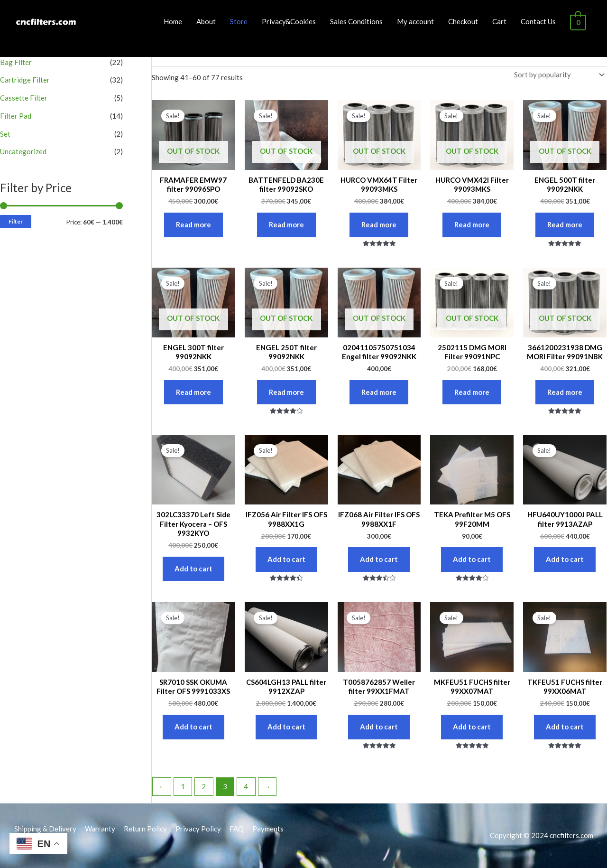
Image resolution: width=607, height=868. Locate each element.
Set (5, 134)
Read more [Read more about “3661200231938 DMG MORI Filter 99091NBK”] (565, 392)
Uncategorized (23, 151)
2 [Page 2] (204, 786)
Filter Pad (16, 116)
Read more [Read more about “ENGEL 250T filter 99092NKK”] (286, 392)
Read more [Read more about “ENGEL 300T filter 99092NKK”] (193, 392)
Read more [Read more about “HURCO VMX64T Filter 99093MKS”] (379, 224)
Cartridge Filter (25, 80)
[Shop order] (557, 75)
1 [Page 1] (183, 786)
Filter (16, 221)
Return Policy (145, 829)
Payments (268, 829)
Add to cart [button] (193, 569)
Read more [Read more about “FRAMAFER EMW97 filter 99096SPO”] (193, 224)
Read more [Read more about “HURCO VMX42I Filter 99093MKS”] (472, 224)
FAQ (237, 829)
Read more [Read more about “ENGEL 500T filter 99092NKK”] (565, 224)
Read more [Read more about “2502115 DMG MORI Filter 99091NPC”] (472, 392)
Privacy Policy (198, 829)
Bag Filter (16, 62)
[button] (587, 13)
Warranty (100, 829)
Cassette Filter (24, 98)
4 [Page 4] (246, 786)
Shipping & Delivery (45, 829)
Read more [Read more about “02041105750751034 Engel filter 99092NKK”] (379, 392)
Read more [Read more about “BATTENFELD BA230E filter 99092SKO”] (286, 224)
